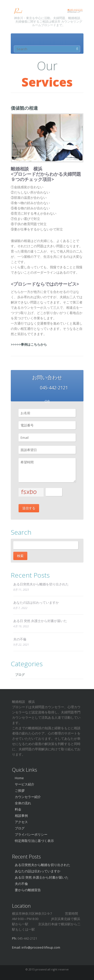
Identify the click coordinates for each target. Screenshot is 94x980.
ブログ (20, 675)
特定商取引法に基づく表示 (34, 841)
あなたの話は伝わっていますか (36, 602)
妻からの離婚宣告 (28, 890)
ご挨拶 (20, 790)
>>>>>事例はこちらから (29, 344)
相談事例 (21, 816)
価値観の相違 (24, 108)
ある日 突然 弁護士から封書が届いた (40, 621)
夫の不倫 (20, 639)
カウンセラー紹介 (28, 797)
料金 (18, 809)
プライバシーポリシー (31, 834)
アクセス (21, 822)
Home (19, 778)
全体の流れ (23, 803)
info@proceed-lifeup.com (41, 947)
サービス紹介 (25, 784)
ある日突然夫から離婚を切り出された (41, 584)
